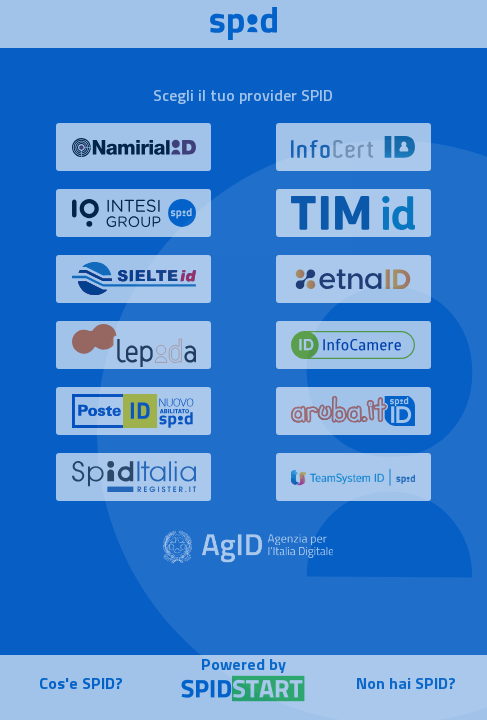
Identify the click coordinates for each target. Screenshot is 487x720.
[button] (133, 156)
